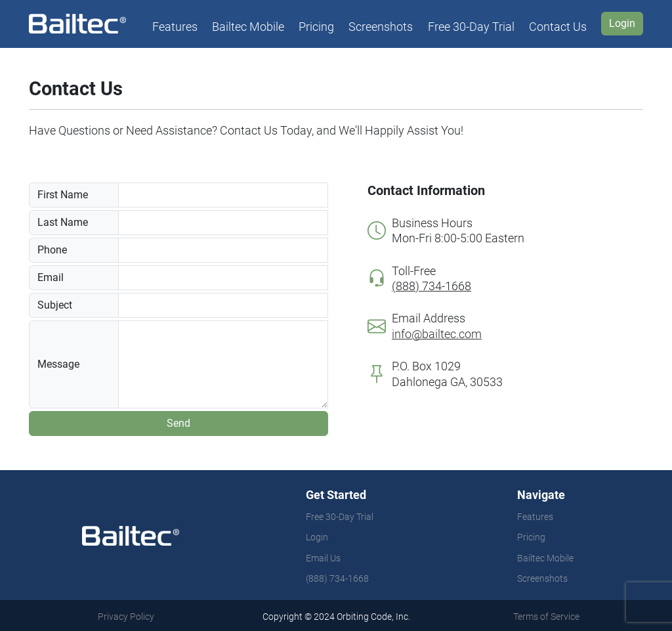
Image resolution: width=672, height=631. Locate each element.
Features (175, 27)
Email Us (323, 558)
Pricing (316, 27)
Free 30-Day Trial (471, 27)
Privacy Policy (126, 617)
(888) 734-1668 (337, 578)
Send (178, 423)
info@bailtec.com (437, 334)
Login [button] (622, 23)
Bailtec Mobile (248, 27)
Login (317, 537)
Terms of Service (546, 617)
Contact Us (558, 27)
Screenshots (381, 27)
